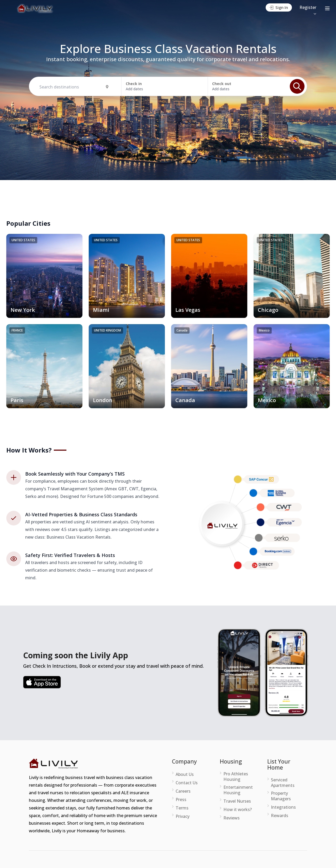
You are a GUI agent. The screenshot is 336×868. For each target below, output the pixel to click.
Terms (182, 808)
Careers (183, 791)
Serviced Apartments (283, 783)
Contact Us (187, 783)
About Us (185, 774)
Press (181, 800)
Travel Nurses (237, 801)
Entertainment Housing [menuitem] (238, 790)
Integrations (283, 807)
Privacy (183, 816)
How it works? (238, 810)
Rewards (280, 816)
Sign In (279, 7)
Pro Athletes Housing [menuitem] (236, 777)
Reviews (232, 818)
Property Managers (281, 796)
